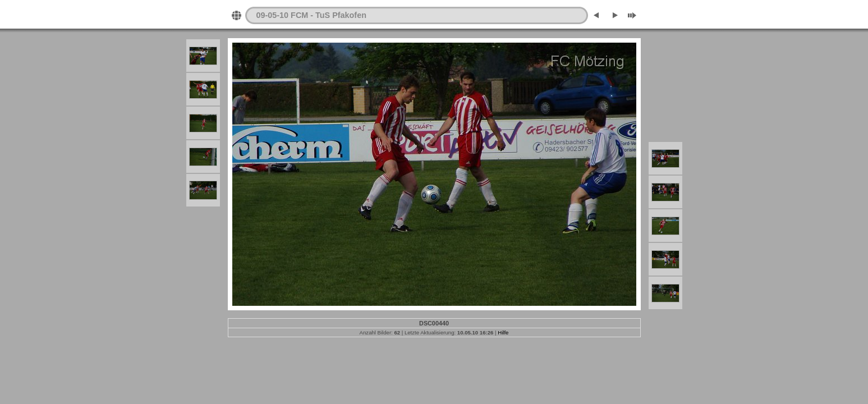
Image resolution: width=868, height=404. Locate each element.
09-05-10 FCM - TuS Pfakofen (311, 15)
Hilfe (503, 332)
